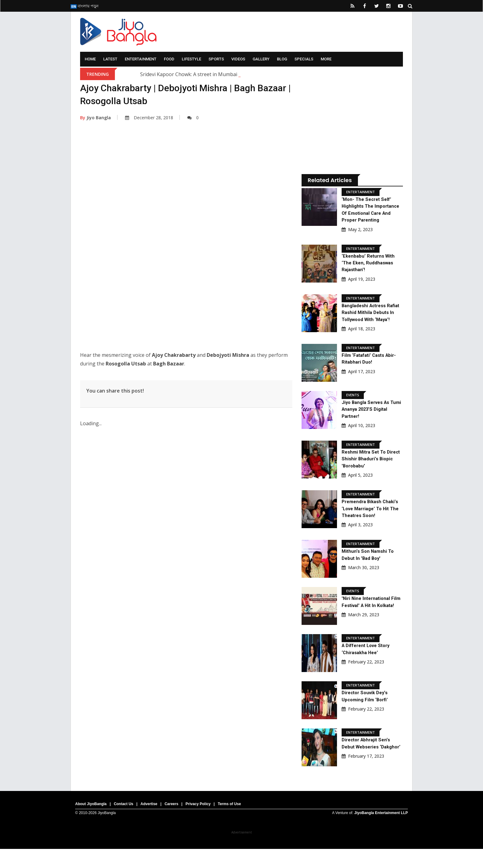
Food (169, 59)
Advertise (149, 823)
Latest (110, 59)
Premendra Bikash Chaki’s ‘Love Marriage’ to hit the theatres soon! (372, 522)
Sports (216, 59)
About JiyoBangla (91, 823)
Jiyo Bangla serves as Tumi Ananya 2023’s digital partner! (368, 423)
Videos (238, 59)
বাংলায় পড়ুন (85, 6)
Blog (282, 59)
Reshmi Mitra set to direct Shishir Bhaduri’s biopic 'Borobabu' (369, 473)
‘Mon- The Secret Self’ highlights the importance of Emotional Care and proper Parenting (371, 213)
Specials (304, 59)
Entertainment (141, 59)
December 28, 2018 (149, 118)
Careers (171, 823)
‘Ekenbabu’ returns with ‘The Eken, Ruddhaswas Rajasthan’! (370, 270)
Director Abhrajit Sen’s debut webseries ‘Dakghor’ (368, 763)
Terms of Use (229, 823)
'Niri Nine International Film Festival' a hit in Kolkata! (367, 619)
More (326, 59)
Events (353, 409)
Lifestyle (191, 59)
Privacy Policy (198, 823)
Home (90, 59)
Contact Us (123, 823)
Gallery (261, 59)
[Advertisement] (186, 189)
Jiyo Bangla (95, 118)
